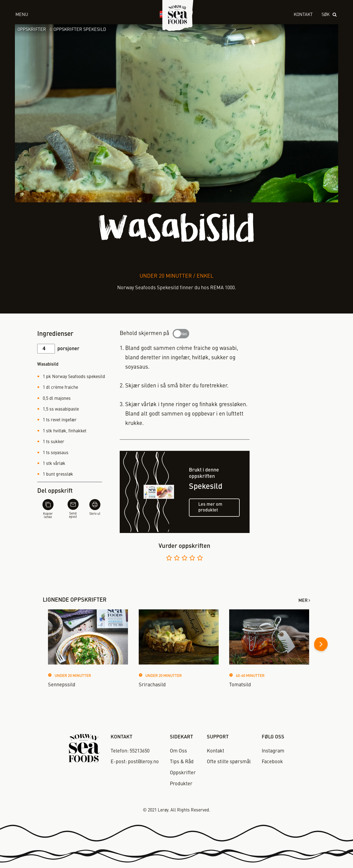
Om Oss (178, 751)
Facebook (272, 762)
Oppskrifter (32, 30)
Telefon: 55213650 (130, 751)
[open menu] (82, 15)
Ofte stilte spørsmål (229, 762)
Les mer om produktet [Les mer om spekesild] (210, 507)
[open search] (330, 15)
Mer (303, 601)
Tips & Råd (182, 762)
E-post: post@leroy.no (135, 762)
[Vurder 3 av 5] (184, 559)
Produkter (181, 784)
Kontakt (303, 15)
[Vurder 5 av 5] (200, 559)
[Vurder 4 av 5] (192, 559)
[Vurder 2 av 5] (177, 559)
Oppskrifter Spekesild (80, 30)
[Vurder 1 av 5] (169, 559)
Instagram (273, 751)
